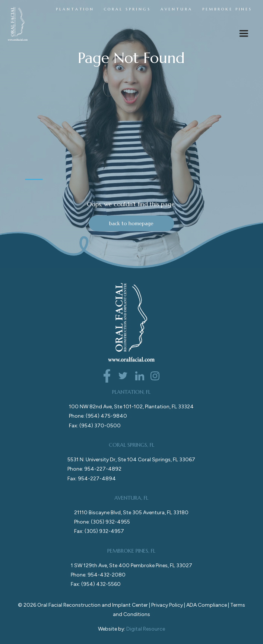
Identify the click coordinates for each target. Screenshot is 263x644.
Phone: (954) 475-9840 (98, 416)
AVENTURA (177, 9)
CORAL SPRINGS (127, 9)
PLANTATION (75, 9)
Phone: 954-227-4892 (94, 469)
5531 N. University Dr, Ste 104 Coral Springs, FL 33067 (131, 460)
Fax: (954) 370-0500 (95, 426)
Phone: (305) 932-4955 (102, 522)
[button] (244, 35)
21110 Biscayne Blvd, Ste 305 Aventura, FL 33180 (131, 513)
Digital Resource (146, 629)
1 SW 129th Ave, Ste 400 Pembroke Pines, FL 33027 (131, 566)
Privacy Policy (167, 605)
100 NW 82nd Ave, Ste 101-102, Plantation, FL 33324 (131, 407)
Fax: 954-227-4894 (92, 479)
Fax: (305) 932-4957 (99, 531)
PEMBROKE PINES (227, 9)
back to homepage (131, 223)
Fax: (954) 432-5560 (96, 584)
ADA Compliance (207, 605)
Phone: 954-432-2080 (98, 575)
